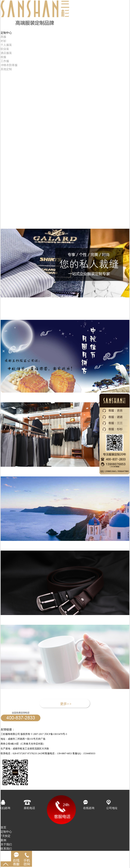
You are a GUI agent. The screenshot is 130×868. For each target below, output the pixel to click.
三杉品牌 (6, 88)
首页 (3, 29)
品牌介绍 (7, 301)
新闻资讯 (6, 309)
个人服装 (6, 45)
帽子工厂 (35, 729)
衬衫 (3, 41)
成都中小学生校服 (83, 729)
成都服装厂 (119, 729)
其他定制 (6, 69)
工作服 (5, 61)
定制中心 (6, 832)
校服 (3, 57)
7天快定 (6, 75)
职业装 (5, 49)
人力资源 (6, 92)
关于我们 (6, 844)
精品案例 (6, 84)
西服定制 (65, 729)
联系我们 (6, 849)
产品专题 (6, 313)
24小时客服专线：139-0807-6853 (21, 725)
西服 (3, 37)
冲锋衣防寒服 (9, 65)
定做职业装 (22, 729)
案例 (3, 840)
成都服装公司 (103, 729)
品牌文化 (6, 305)
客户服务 (6, 97)
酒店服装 (6, 53)
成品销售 (6, 80)
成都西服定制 (50, 729)
